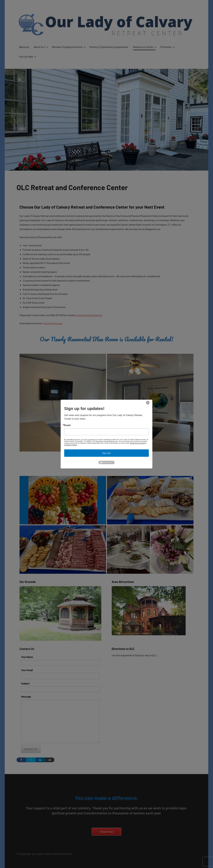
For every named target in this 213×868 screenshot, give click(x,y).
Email (67, 425)
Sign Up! (106, 453)
